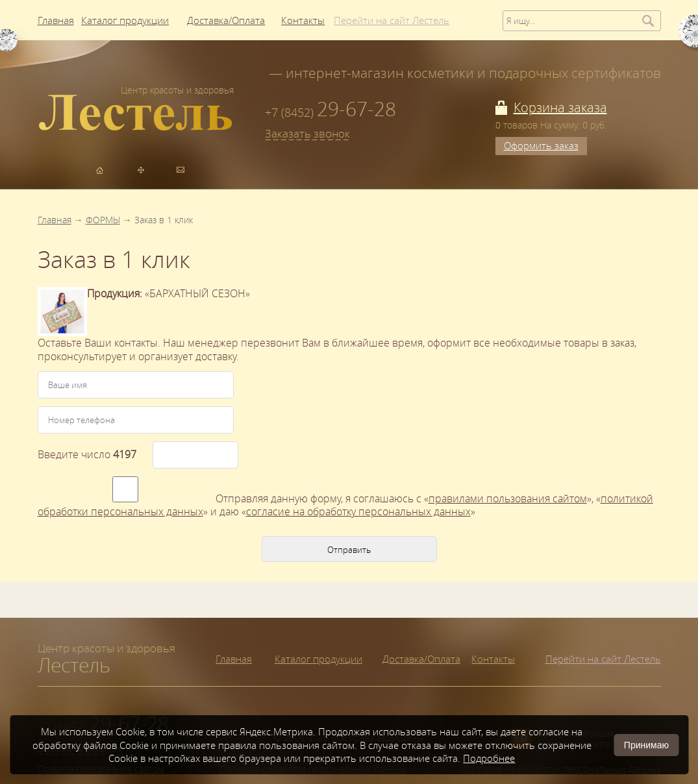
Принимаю (646, 745)
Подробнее (489, 758)
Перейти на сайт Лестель (603, 659)
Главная (55, 220)
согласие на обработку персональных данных (358, 511)
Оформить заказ (541, 145)
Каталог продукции (318, 659)
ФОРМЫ (103, 220)
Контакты (493, 659)
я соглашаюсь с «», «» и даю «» (345, 505)
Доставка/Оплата (421, 659)
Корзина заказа (560, 107)
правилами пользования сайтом (508, 498)
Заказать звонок (307, 134)
